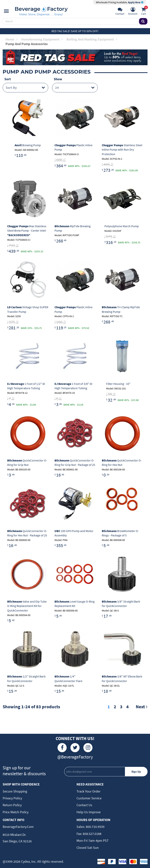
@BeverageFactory (75, 757)
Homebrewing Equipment (42, 39)
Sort (8, 79)
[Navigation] (6, 11)
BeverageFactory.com (18, 827)
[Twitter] (75, 748)
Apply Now (136, 2)
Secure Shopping (15, 791)
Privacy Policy (12, 798)
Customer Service (89, 798)
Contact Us (84, 805)
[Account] (133, 12)
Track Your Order (88, 791)
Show (58, 79)
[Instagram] (88, 748)
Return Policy (12, 805)
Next (142, 707)
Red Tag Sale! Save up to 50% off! (75, 31)
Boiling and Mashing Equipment (92, 39)
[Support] (120, 12)
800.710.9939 (95, 827)
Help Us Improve (89, 812)
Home (11, 39)
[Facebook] (62, 748)
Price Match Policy (16, 812)
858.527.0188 (92, 834)
